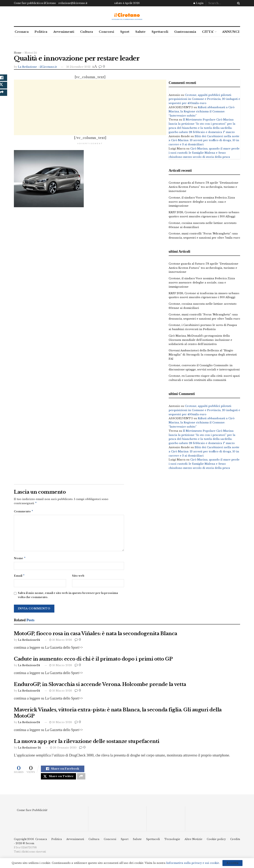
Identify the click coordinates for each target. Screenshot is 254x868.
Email (19, 577)
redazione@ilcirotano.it (73, 3)
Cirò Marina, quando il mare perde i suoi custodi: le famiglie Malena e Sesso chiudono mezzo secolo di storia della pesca (204, 153)
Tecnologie (172, 843)
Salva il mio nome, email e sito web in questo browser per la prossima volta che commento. (68, 597)
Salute (140, 32)
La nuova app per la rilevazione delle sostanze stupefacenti (87, 743)
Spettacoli (160, 32)
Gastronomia (185, 32)
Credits (235, 843)
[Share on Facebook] (63, 771)
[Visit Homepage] (127, 16)
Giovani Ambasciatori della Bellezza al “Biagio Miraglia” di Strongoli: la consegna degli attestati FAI (203, 355)
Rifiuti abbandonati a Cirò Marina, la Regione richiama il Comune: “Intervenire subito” (202, 111)
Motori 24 (31, 53)
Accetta (232, 863)
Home (18, 53)
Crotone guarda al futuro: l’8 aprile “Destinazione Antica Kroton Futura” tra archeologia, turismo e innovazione (203, 187)
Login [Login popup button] (198, 3)
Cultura (87, 32)
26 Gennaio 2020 (63, 749)
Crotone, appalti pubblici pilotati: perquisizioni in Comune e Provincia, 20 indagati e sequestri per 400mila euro (204, 99)
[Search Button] (238, 3)
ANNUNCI (231, 32)
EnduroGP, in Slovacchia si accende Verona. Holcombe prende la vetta (100, 686)
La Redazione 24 (29, 749)
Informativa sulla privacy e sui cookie (193, 863)
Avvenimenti (64, 32)
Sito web (78, 577)
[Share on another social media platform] (81, 779)
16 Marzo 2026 (61, 641)
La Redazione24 (29, 641)
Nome (20, 559)
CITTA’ (208, 32)
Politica (41, 32)
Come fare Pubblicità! (32, 814)
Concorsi (106, 32)
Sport (125, 32)
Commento (24, 512)
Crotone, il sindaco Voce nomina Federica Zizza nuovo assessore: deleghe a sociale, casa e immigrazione (202, 202)
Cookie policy (216, 843)
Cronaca (22, 32)
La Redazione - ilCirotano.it (37, 67)
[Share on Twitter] (58, 779)
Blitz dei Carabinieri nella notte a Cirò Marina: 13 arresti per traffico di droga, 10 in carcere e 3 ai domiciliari (204, 140)
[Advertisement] (90, 107)
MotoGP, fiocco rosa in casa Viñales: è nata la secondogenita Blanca (96, 635)
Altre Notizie (193, 843)
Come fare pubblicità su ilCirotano (35, 3)
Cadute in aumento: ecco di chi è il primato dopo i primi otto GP (93, 660)
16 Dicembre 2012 (78, 67)
